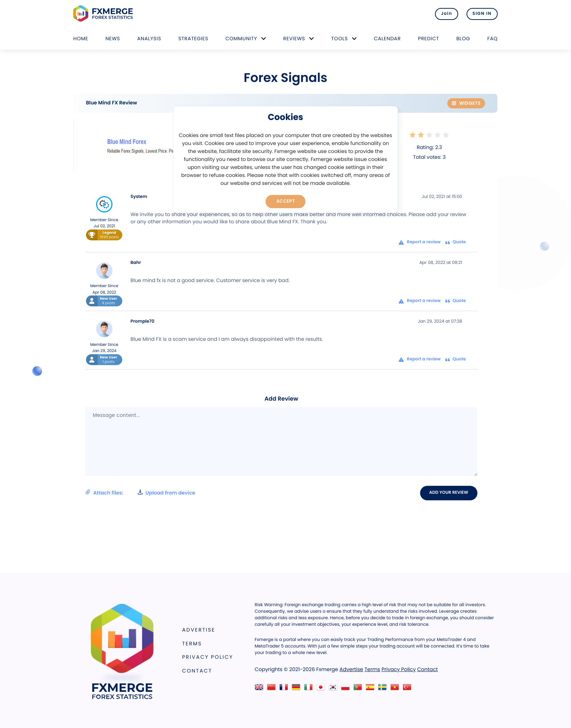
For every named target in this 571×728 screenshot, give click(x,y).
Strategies (193, 39)
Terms (192, 644)
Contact (197, 671)
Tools (340, 39)
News (113, 39)
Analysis (149, 39)
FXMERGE (104, 14)
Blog (463, 39)
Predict (428, 39)
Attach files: (140, 493)
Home (81, 39)
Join (446, 14)
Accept (286, 201)
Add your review (449, 493)
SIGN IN (482, 14)
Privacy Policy (208, 657)
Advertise (199, 630)
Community (241, 39)
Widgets (466, 103)
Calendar (387, 39)
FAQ (492, 39)
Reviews (294, 39)
